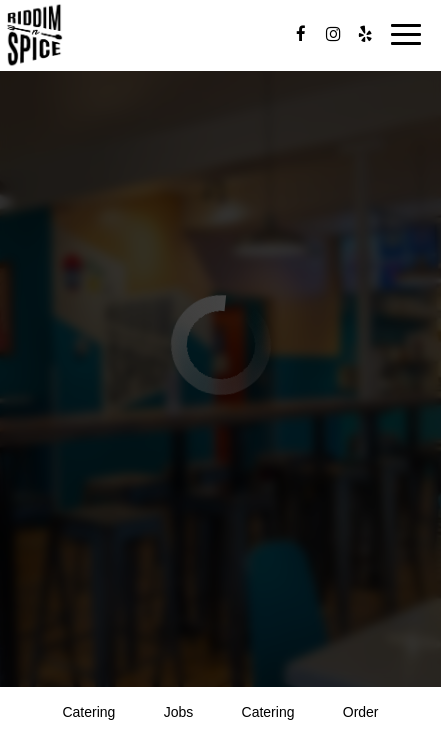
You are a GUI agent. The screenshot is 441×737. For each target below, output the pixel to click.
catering (88, 712)
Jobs (179, 712)
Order (361, 712)
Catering (268, 712)
